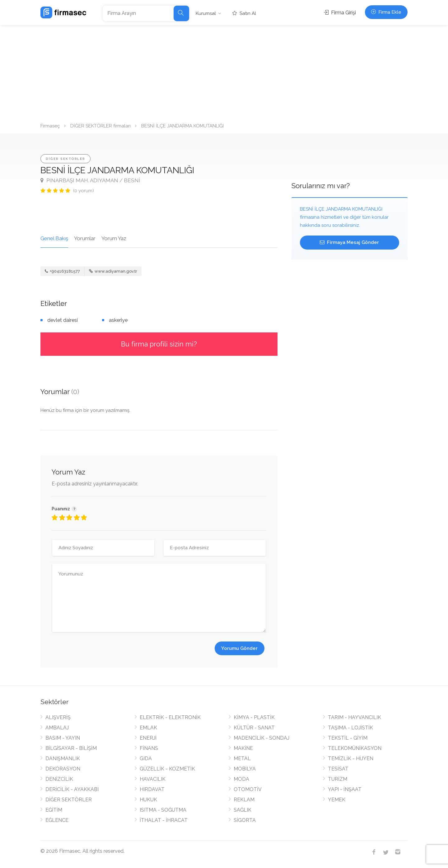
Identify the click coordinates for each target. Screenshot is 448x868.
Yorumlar (85, 238)
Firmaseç (50, 126)
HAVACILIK (153, 779)
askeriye (118, 320)
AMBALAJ (57, 728)
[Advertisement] (224, 72)
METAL (242, 758)
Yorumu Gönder (239, 648)
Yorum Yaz (114, 238)
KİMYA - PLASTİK (254, 717)
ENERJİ (148, 738)
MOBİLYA (245, 769)
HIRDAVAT (152, 789)
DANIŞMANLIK (63, 758)
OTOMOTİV (248, 789)
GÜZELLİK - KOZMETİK (167, 769)
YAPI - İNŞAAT (345, 789)
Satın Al (244, 13)
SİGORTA (245, 820)
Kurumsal (206, 13)
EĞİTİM (54, 810)
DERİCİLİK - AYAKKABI (72, 789)
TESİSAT (338, 769)
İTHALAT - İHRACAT (164, 820)
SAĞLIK (243, 810)
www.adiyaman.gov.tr (113, 271)
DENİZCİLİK (59, 779)
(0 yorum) (84, 191)
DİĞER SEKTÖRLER (65, 159)
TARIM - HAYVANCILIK (355, 717)
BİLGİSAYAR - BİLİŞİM (71, 748)
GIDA (146, 758)
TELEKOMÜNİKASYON (355, 748)
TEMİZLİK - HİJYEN (351, 758)
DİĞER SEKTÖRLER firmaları (100, 126)
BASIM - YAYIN (63, 738)
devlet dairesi (63, 320)
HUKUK (148, 800)
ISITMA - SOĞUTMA (163, 810)
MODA (241, 779)
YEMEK (337, 800)
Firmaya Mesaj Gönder (349, 242)
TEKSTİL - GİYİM (348, 738)
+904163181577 (62, 271)
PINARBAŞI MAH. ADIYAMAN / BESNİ (90, 180)
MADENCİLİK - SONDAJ (261, 738)
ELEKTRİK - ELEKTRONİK (170, 717)
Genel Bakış (54, 238)
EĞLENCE (57, 820)
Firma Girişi (340, 13)
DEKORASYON (63, 769)
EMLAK (148, 728)
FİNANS (149, 748)
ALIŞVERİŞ (58, 717)
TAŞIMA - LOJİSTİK (350, 728)
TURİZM (338, 779)
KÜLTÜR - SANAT (254, 728)
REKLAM (244, 800)
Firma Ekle (386, 12)
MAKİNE (243, 748)
